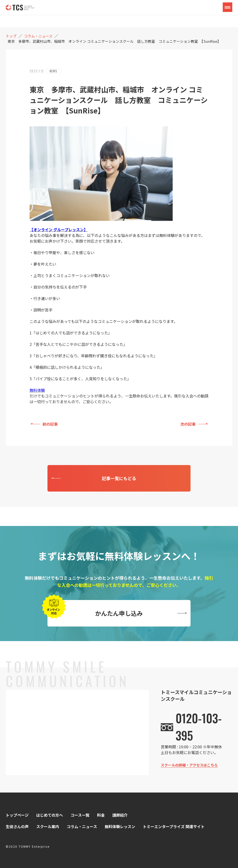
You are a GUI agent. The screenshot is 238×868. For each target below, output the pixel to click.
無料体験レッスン (120, 826)
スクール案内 (48, 826)
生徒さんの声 (17, 826)
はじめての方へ (50, 815)
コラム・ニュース (82, 826)
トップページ (17, 815)
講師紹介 (120, 815)
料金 (101, 815)
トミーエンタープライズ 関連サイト (174, 826)
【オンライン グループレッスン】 (59, 230)
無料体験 (37, 390)
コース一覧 (80, 815)
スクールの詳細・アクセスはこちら (189, 765)
